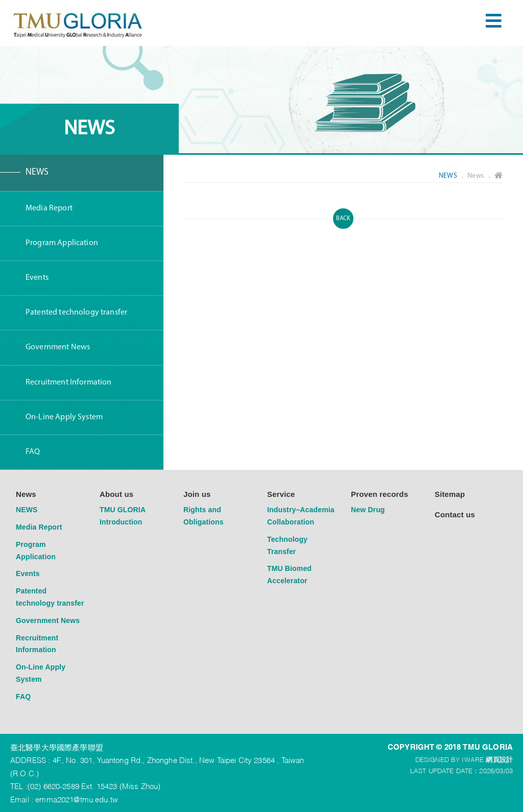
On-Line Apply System (64, 417)
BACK (343, 219)
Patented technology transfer (76, 313)
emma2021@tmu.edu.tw (77, 799)
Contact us (455, 515)
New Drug (368, 510)
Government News (58, 347)
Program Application (62, 243)
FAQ (33, 452)
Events (37, 278)
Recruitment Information (68, 383)
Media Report (49, 208)
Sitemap (450, 494)
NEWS (37, 172)
